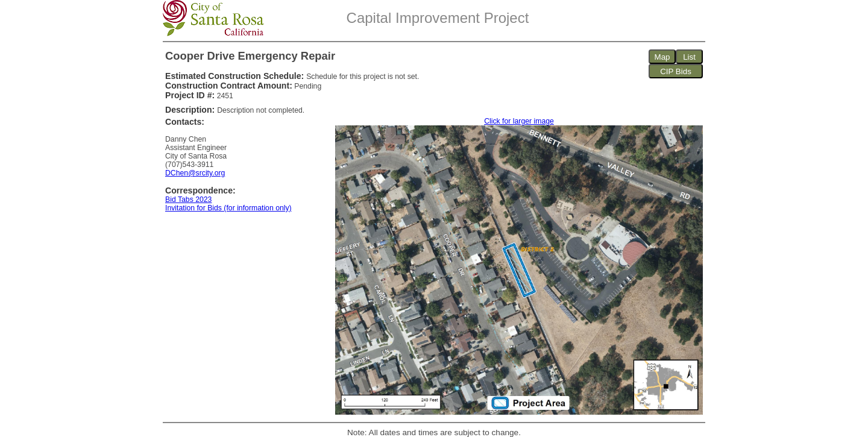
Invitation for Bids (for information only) (228, 208)
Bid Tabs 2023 (188, 200)
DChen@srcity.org (195, 173)
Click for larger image (519, 121)
